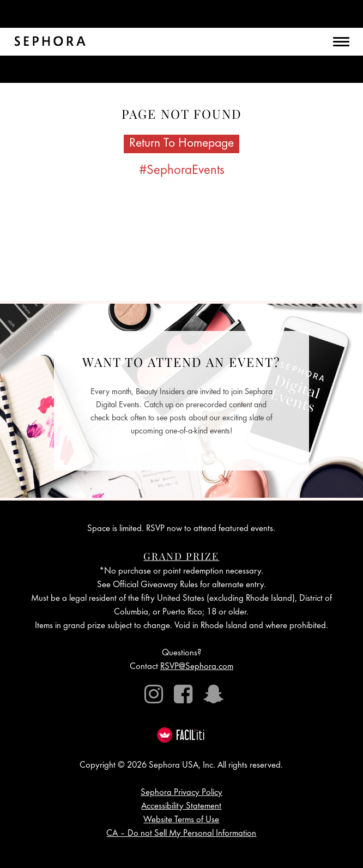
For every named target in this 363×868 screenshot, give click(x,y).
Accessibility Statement (181, 807)
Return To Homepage (181, 144)
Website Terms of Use (181, 820)
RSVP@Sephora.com (197, 667)
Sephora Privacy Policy (181, 793)
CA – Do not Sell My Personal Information (181, 834)
